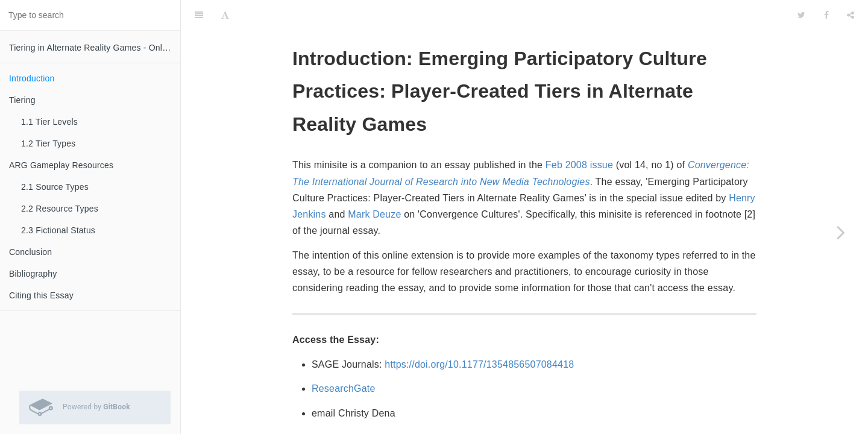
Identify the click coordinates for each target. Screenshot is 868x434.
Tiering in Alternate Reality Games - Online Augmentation (95, 48)
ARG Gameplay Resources (61, 165)
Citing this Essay (41, 295)
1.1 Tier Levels (49, 122)
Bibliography (33, 274)
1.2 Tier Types (48, 143)
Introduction (32, 78)
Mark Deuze (374, 184)
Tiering (22, 100)
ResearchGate (344, 358)
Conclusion (30, 252)
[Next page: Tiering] (841, 232)
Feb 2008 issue (579, 135)
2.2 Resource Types (60, 209)
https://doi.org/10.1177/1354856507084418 (479, 334)
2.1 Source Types (55, 187)
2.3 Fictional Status (58, 230)
